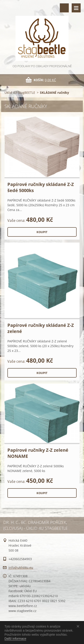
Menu (76, 8)
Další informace (15, 639)
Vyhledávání (64, 8)
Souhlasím (79, 626)
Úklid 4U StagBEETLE (20, 93)
